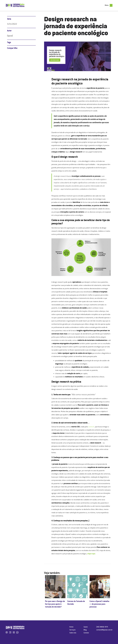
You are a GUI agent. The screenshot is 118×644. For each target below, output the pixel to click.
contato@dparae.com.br (104, 630)
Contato (86, 633)
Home (71, 627)
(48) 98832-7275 (102, 627)
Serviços (72, 630)
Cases (86, 627)
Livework (91, 427)
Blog (85, 630)
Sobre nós (73, 633)
